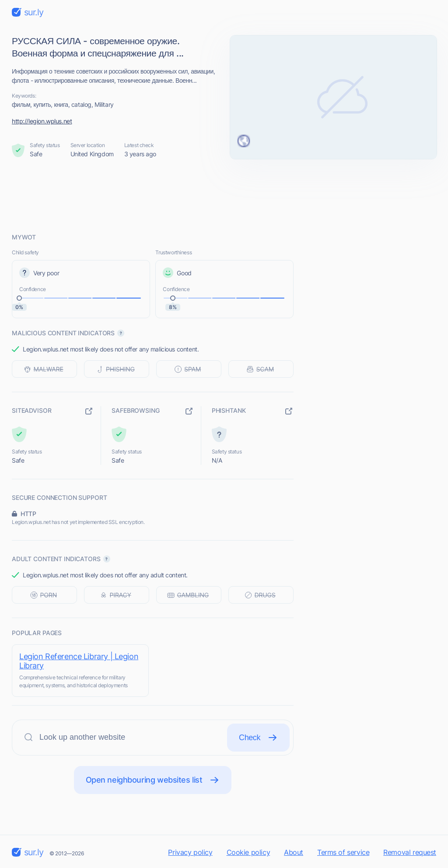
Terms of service (343, 852)
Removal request (410, 852)
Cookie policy (248, 852)
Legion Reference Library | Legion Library (79, 661)
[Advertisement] (224, 196)
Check (258, 738)
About (294, 852)
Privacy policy (190, 852)
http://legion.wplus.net (42, 121)
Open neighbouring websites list (153, 780)
